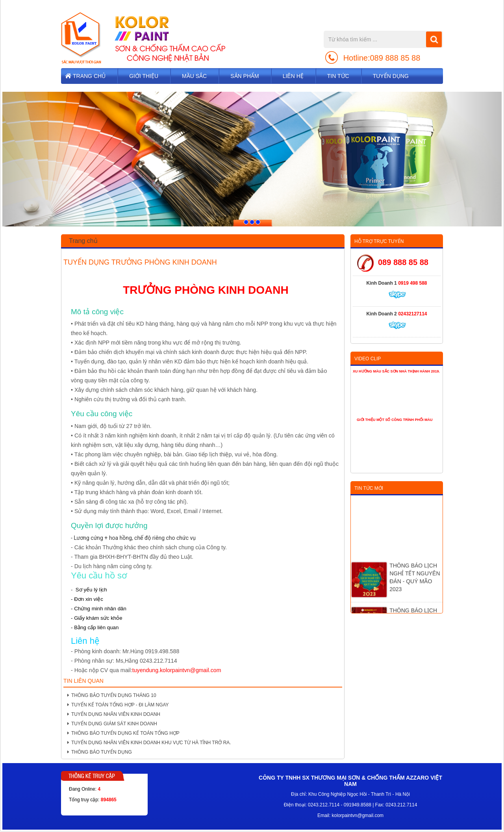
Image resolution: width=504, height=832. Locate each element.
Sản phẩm (245, 76)
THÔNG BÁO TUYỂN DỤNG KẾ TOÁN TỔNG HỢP (123, 733)
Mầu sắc (194, 76)
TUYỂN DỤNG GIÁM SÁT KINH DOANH (112, 724)
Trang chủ (89, 76)
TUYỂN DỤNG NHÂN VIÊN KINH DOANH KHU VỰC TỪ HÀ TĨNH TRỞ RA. (149, 743)
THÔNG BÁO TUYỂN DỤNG (100, 752)
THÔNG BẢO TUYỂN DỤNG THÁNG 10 (112, 695)
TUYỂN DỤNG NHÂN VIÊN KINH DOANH (114, 714)
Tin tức (338, 76)
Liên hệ (293, 76)
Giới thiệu (144, 76)
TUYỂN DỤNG (391, 76)
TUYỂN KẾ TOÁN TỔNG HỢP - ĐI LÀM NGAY (118, 705)
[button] (40, 159)
